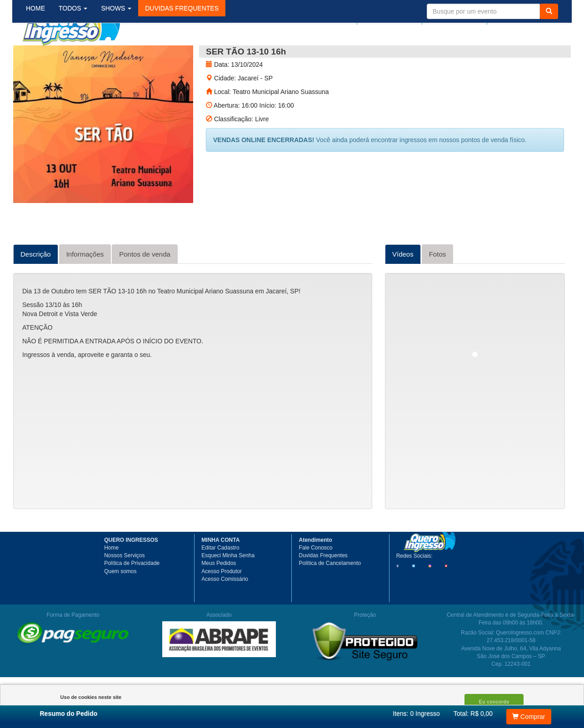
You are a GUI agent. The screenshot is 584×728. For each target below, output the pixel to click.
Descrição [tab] (36, 287)
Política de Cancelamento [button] (330, 596)
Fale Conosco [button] (315, 580)
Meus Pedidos (219, 596)
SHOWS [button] (123, 54)
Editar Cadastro (220, 580)
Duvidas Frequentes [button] (323, 588)
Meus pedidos (394, 17)
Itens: (416, 713)
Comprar (529, 717)
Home (111, 580)
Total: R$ (473, 713)
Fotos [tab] (438, 287)
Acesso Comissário (225, 612)
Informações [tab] (85, 287)
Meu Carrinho (529, 17)
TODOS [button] (80, 54)
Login (349, 17)
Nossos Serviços (124, 588)
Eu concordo (494, 702)
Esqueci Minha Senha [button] (228, 588)
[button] (189, 54)
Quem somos (120, 604)
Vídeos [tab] (403, 287)
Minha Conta (457, 17)
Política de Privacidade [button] (132, 596)
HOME (43, 54)
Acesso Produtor (222, 604)
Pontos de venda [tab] (145, 287)
